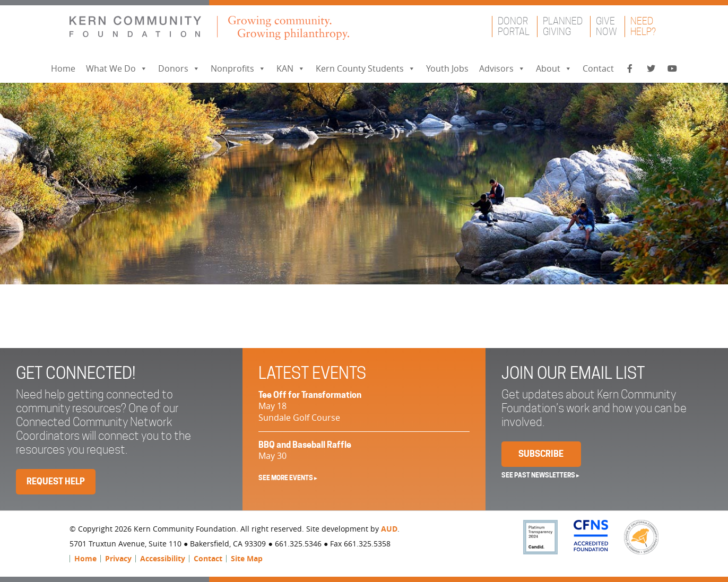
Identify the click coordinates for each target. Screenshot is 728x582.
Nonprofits (238, 68)
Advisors (502, 68)
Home (63, 68)
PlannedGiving (563, 26)
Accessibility (163, 558)
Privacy (118, 558)
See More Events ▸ (288, 478)
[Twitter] (651, 69)
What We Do (117, 68)
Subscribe (541, 454)
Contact (598, 68)
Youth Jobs (447, 68)
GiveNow (606, 26)
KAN (291, 68)
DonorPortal (514, 26)
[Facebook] (630, 69)
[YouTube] (672, 69)
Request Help (56, 481)
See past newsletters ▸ (540, 475)
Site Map (247, 558)
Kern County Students (366, 68)
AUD (389, 529)
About (554, 68)
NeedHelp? (643, 26)
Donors (179, 68)
